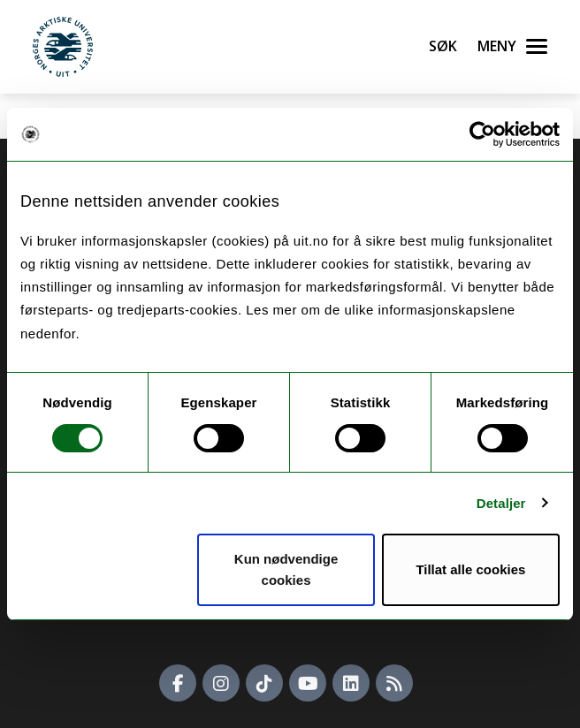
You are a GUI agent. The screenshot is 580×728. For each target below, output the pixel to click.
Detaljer (501, 503)
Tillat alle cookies (470, 569)
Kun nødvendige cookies (286, 569)
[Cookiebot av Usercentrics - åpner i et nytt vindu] (482, 134)
